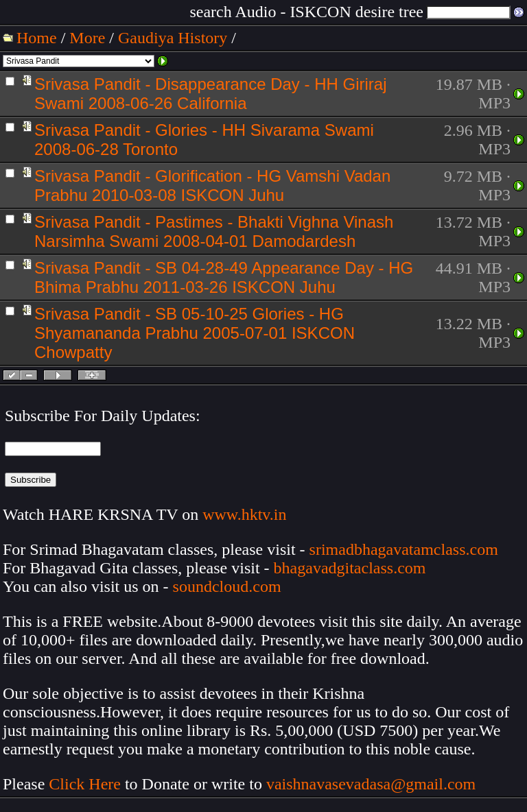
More (87, 38)
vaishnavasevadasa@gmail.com (373, 784)
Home (37, 38)
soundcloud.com (227, 586)
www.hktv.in (244, 514)
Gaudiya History (173, 38)
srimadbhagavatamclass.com (404, 549)
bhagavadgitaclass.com (350, 568)
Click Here (85, 784)
